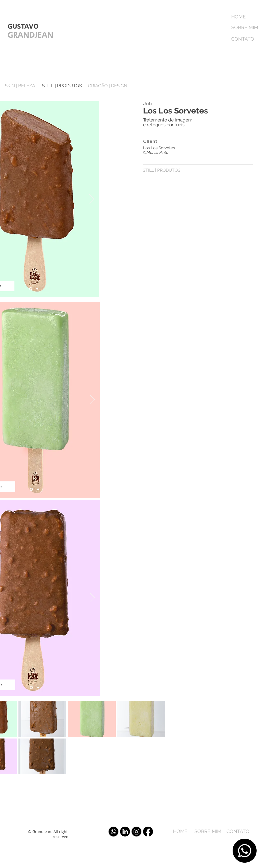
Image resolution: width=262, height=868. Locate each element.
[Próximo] (92, 199)
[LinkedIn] (125, 832)
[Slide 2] (37, 289)
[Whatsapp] (245, 851)
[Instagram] (136, 832)
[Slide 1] (31, 289)
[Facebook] (148, 832)
